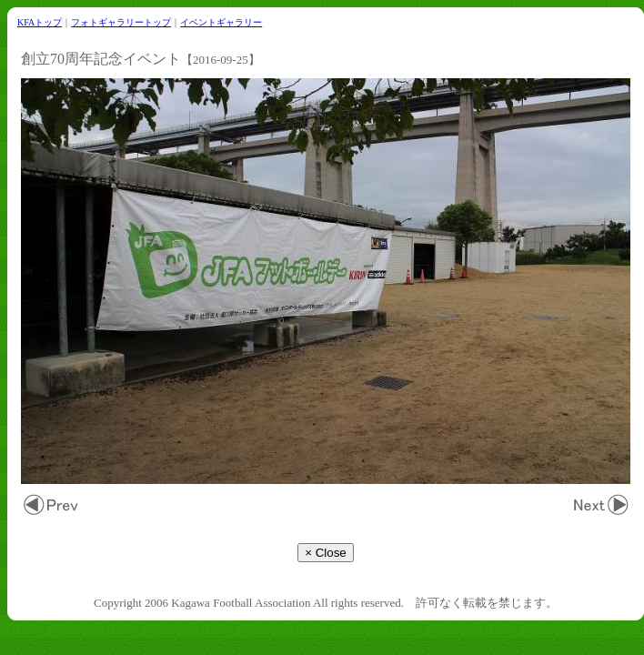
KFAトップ (40, 22)
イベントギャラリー (221, 22)
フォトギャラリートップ (121, 22)
